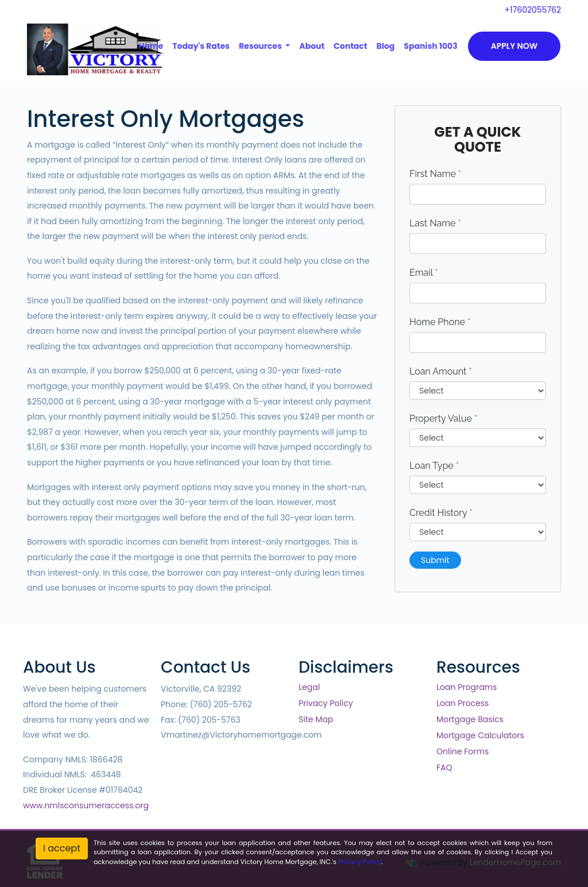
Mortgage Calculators (480, 735)
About (312, 46)
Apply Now (514, 46)
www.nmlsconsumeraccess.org (86, 805)
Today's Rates (201, 46)
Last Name (435, 223)
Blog (385, 46)
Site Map (316, 719)
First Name (435, 174)
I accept (62, 848)
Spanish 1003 (430, 46)
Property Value (443, 419)
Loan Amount (441, 371)
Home (151, 46)
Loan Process (463, 703)
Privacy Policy (326, 703)
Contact (350, 46)
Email (424, 273)
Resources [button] (261, 46)
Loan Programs (467, 687)
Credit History (441, 513)
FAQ (444, 768)
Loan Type (434, 466)
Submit (435, 560)
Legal (309, 687)
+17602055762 (533, 10)
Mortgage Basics (470, 719)
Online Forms (463, 751)
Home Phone (440, 322)
